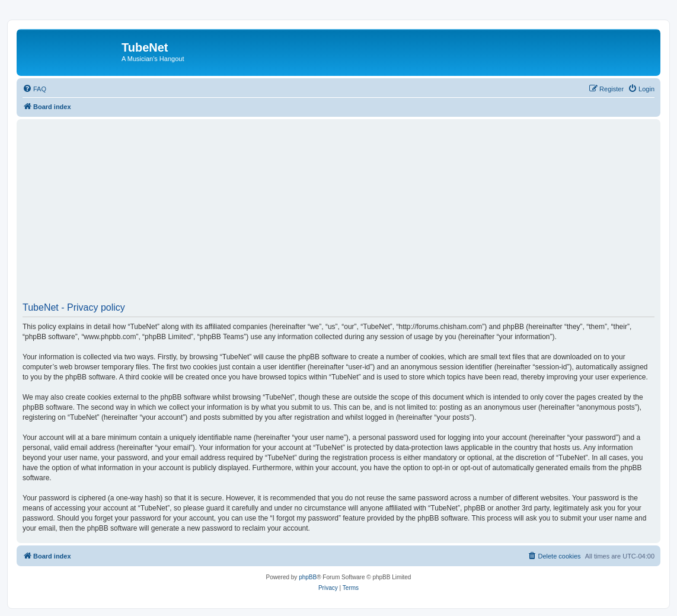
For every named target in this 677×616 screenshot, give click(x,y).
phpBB (308, 577)
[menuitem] (34, 89)
